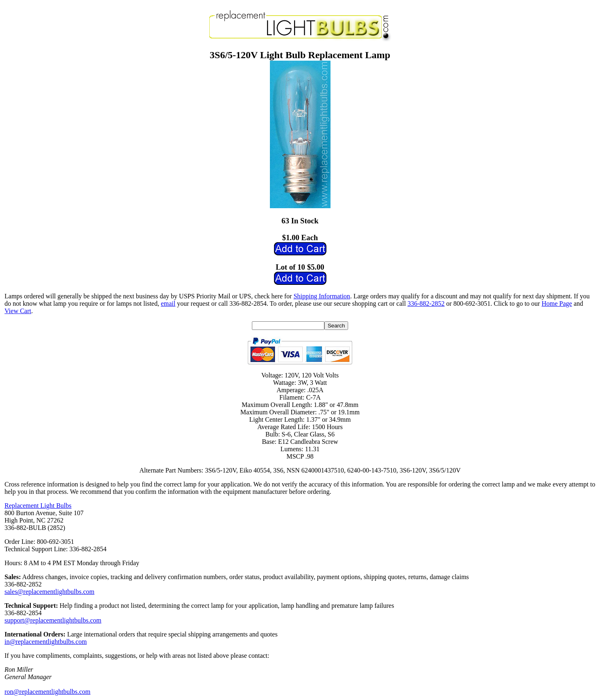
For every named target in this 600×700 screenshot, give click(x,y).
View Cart (18, 311)
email (168, 303)
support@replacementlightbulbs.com (53, 620)
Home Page (557, 303)
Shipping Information (322, 296)
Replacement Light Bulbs (38, 506)
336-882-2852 (426, 303)
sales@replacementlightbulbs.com (50, 592)
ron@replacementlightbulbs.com (48, 692)
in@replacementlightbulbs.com (46, 642)
